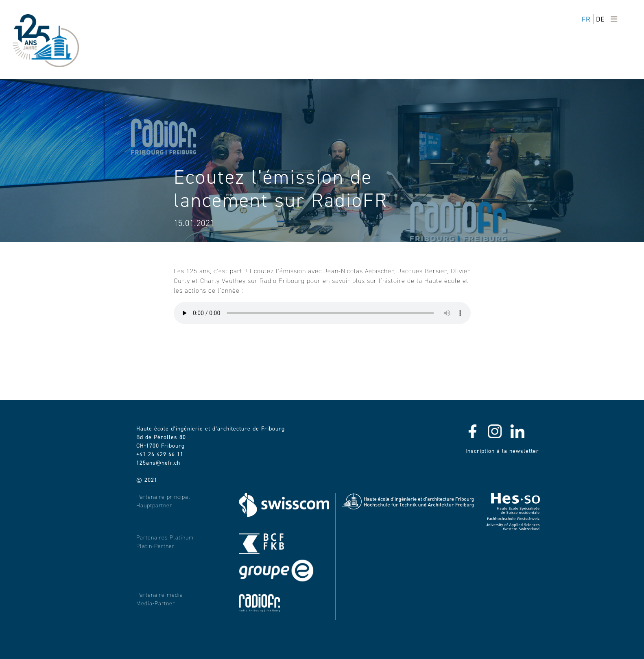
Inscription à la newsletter (502, 451)
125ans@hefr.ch (158, 463)
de (600, 19)
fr (586, 19)
